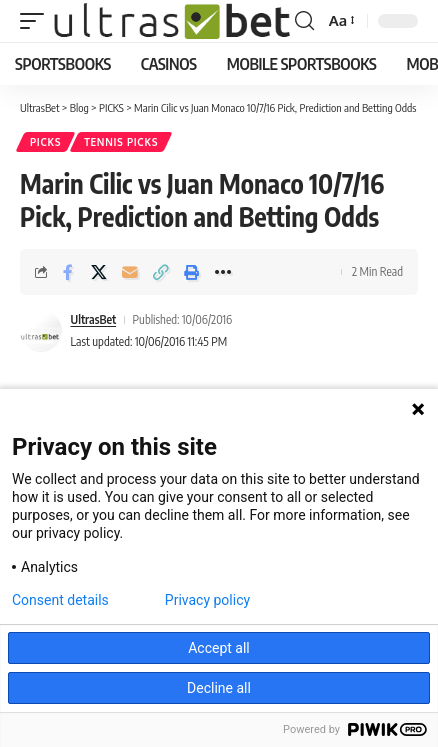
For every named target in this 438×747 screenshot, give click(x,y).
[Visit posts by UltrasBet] (41, 331)
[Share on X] (99, 272)
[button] (37, 21)
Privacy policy (207, 600)
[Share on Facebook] (68, 272)
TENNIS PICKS (121, 142)
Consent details (60, 600)
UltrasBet (94, 319)
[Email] (130, 272)
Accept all (219, 648)
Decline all (219, 688)
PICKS (45, 142)
